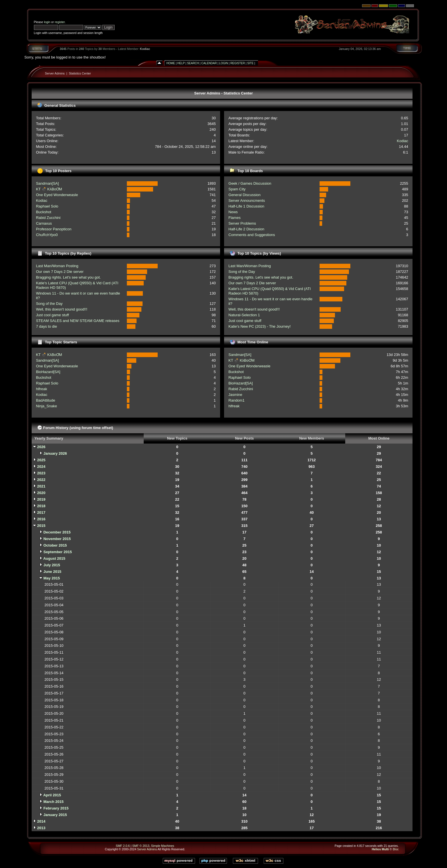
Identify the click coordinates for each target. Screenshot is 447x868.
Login (224, 63)
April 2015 (52, 795)
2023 (41, 473)
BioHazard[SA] (48, 372)
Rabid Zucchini (48, 218)
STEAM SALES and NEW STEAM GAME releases (78, 321)
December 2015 (57, 532)
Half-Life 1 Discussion (246, 206)
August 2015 (54, 558)
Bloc (396, 849)
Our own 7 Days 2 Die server (60, 272)
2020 (41, 493)
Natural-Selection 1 (244, 315)
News (233, 212)
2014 (41, 821)
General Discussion (244, 195)
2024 (41, 467)
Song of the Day (49, 304)
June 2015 (52, 572)
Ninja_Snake (46, 406)
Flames (234, 218)
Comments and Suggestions (252, 235)
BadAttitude (45, 400)
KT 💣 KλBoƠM (49, 189)
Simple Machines (163, 846)
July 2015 (52, 565)
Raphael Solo (47, 206)
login (47, 22)
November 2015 (57, 539)
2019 (41, 499)
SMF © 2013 (141, 846)
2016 (41, 519)
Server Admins (55, 73)
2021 (41, 486)
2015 (41, 526)
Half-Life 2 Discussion (246, 229)
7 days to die (46, 326)
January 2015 (55, 815)
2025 (41, 460)
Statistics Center (80, 73)
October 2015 (55, 545)
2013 (41, 828)
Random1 (236, 400)
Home (171, 63)
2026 (41, 447)
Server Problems (242, 223)
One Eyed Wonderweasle (57, 195)
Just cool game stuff (52, 315)
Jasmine (235, 395)
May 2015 (52, 578)
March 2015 (53, 802)
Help (181, 63)
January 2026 (55, 453)
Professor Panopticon (54, 229)
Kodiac (145, 49)
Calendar (209, 63)
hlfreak (41, 389)
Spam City (237, 189)
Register (238, 63)
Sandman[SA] (47, 183)
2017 (41, 512)
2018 (41, 506)
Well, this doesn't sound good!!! (62, 309)
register (60, 22)
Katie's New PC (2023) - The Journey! (259, 326)
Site (250, 63)
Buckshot (43, 212)
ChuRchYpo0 (47, 235)
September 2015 (58, 552)
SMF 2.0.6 (123, 846)
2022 (41, 480)
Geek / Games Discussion (250, 183)
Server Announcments (247, 201)
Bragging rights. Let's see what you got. (68, 277)
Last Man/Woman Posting (57, 266)
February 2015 (56, 808)
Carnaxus (44, 223)
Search (193, 63)
